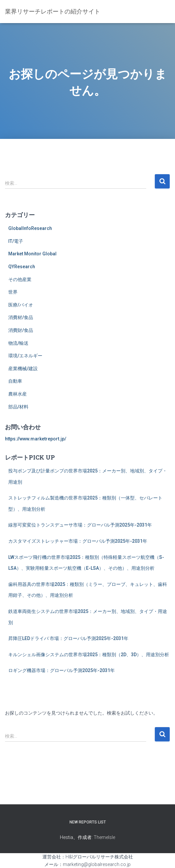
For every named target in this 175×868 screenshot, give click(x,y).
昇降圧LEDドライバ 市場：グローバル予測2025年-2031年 (68, 638)
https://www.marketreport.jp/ (36, 439)
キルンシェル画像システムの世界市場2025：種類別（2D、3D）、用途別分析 (89, 655)
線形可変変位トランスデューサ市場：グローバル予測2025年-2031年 (80, 525)
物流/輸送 (18, 343)
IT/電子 (16, 241)
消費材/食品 (21, 317)
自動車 (15, 381)
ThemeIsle (104, 837)
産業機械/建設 (23, 369)
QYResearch (22, 267)
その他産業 (20, 279)
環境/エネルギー (25, 356)
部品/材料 (18, 407)
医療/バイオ (21, 305)
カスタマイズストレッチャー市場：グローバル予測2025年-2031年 (78, 541)
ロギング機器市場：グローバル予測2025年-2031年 (62, 670)
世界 (13, 292)
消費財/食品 (21, 330)
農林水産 (18, 394)
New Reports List (88, 822)
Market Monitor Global (32, 254)
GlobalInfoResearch (30, 228)
